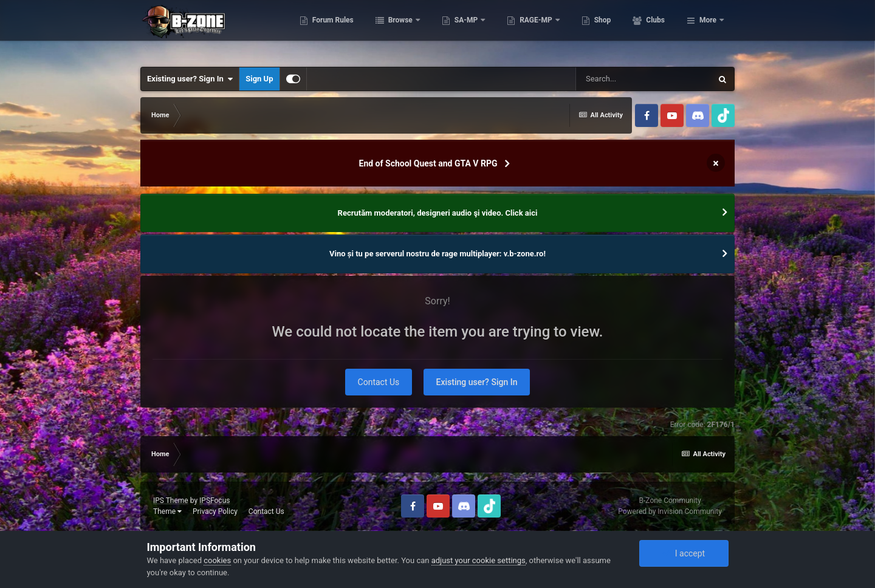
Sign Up (259, 79)
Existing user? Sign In (190, 79)
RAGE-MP (590, 30)
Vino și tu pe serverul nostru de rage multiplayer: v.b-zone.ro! (437, 254)
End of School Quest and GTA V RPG (428, 163)
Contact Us (379, 382)
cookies (217, 560)
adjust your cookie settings (479, 560)
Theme (167, 511)
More (708, 30)
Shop (655, 30)
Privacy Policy (215, 511)
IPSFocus (214, 501)
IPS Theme (171, 501)
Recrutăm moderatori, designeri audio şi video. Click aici (438, 213)
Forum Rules (386, 30)
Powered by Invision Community (670, 511)
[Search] (643, 79)
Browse (454, 30)
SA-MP (520, 30)
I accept (684, 553)
